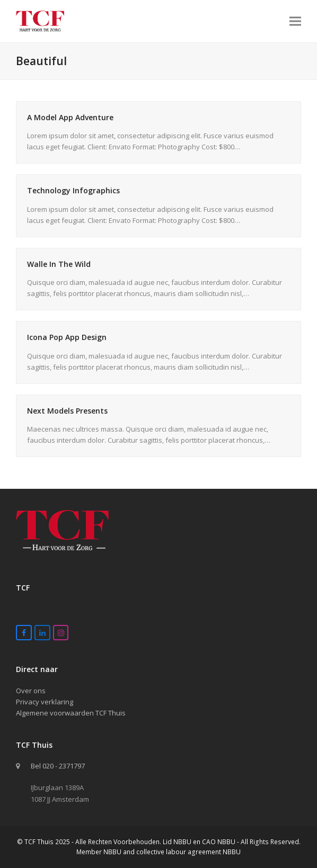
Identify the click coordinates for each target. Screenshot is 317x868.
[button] (295, 21)
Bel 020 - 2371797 (58, 766)
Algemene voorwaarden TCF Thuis (71, 713)
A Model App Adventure (70, 117)
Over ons (31, 691)
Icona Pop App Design (67, 337)
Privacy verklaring (45, 702)
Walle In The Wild (59, 264)
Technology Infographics (73, 190)
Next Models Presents (67, 411)
